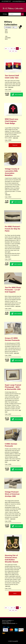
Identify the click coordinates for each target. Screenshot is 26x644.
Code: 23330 (8, 521)
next (16, 51)
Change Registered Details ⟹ (10, 623)
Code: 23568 (8, 90)
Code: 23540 (8, 309)
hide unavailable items (6, 38)
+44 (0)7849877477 (6, 1)
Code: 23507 (8, 414)
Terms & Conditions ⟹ (8, 621)
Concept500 (15, 641)
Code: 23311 (8, 588)
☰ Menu (5, 14)
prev (6, 49)
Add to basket (17, 95)
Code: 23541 (8, 259)
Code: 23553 (8, 197)
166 (14, 49)
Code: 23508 (8, 355)
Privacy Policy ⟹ (6, 622)
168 (20, 49)
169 (10, 51)
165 (12, 49)
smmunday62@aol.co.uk (19, 1)
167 (17, 49)
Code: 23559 (8, 140)
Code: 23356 (8, 464)
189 (13, 51)
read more (11, 87)
